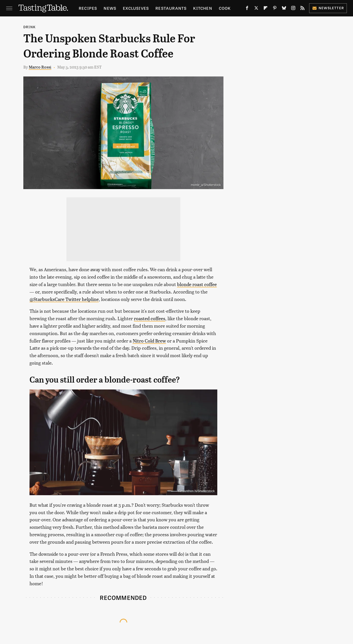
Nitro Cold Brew (149, 341)
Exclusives (136, 8)
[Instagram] (293, 9)
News (110, 8)
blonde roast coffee (197, 284)
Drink (30, 27)
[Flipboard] (266, 9)
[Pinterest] (275, 9)
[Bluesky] (284, 9)
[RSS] (302, 9)
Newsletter (328, 8)
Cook (225, 8)
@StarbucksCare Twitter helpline (64, 299)
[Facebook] (247, 9)
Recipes (88, 8)
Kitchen (203, 8)
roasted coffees (150, 318)
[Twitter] (256, 9)
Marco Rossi (40, 67)
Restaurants (171, 8)
